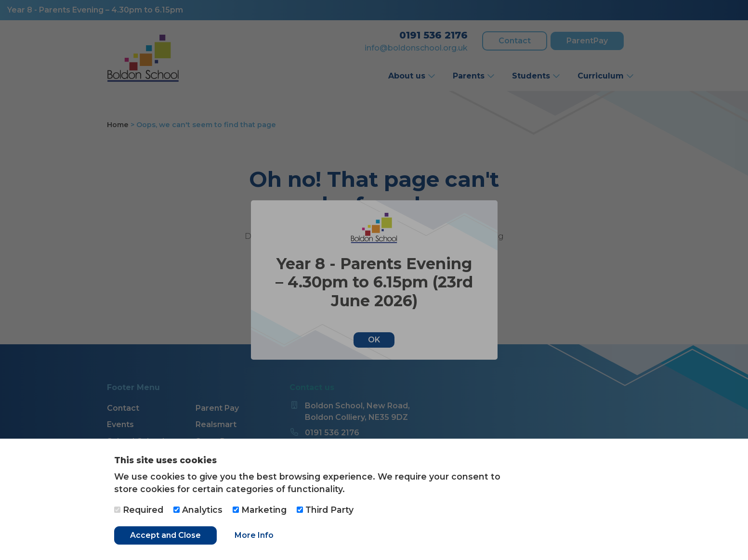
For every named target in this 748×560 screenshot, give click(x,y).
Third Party (325, 510)
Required (139, 510)
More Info (254, 535)
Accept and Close (165, 535)
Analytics (198, 510)
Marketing (260, 510)
